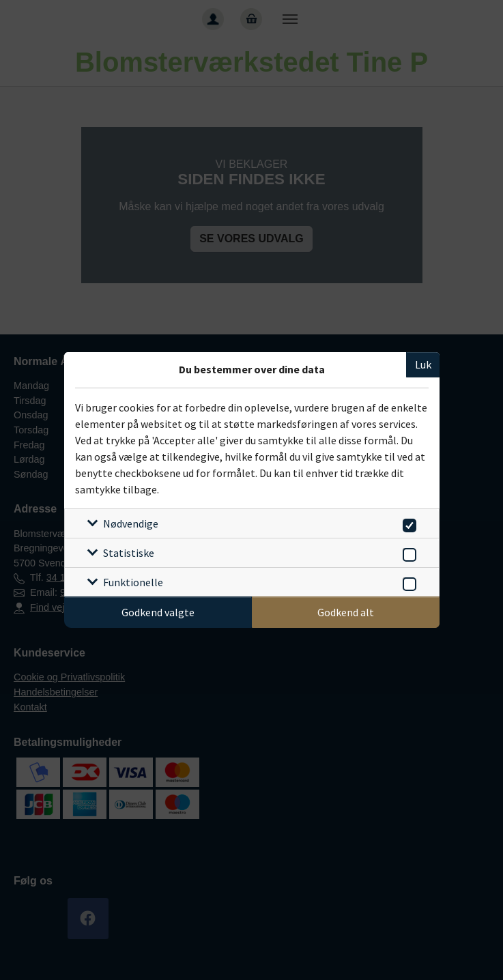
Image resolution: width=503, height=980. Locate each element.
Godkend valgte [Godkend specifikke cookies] (158, 612)
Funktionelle (133, 582)
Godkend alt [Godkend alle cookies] (346, 612)
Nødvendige (131, 523)
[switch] (407, 523)
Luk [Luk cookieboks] (423, 364)
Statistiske (129, 553)
